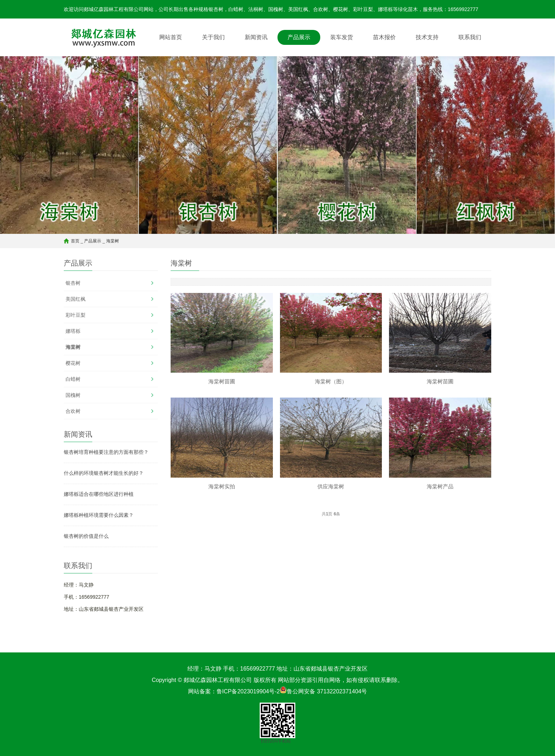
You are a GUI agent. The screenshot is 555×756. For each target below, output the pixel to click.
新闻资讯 (256, 37)
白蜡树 (73, 379)
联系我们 (470, 37)
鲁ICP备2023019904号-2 (248, 691)
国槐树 (73, 395)
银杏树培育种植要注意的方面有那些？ (106, 452)
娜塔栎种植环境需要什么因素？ (99, 515)
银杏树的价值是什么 (86, 536)
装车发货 (342, 37)
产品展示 (299, 37)
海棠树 (113, 241)
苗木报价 (384, 37)
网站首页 (171, 37)
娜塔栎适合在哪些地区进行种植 (99, 494)
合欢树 (73, 411)
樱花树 (73, 363)
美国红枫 (76, 299)
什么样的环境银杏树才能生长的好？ (104, 473)
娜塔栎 (73, 331)
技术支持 (427, 37)
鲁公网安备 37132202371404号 (327, 691)
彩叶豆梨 (76, 315)
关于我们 (213, 37)
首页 (75, 241)
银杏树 (73, 283)
